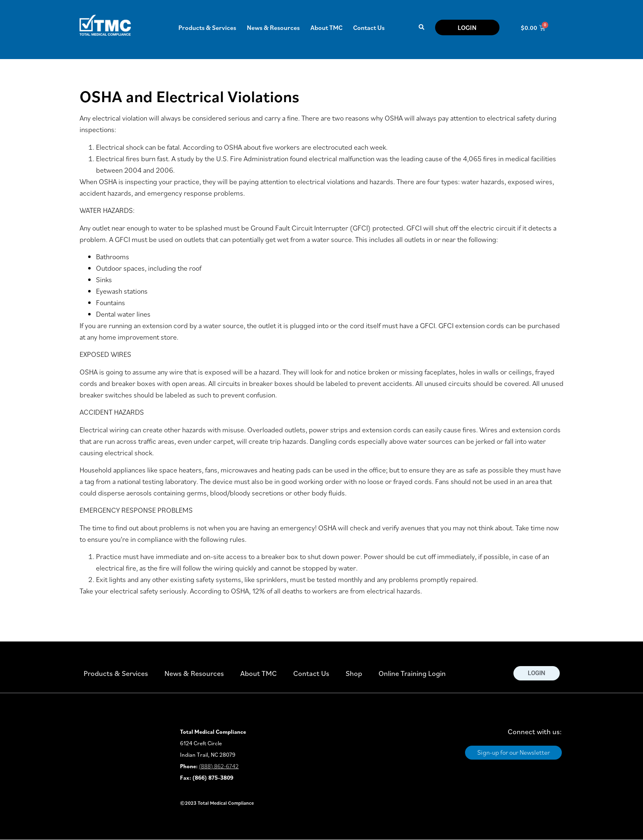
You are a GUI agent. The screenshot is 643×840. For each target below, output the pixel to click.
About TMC (326, 27)
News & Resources (273, 27)
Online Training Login (412, 673)
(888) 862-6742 (219, 766)
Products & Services (207, 27)
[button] (421, 28)
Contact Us (369, 27)
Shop (354, 673)
